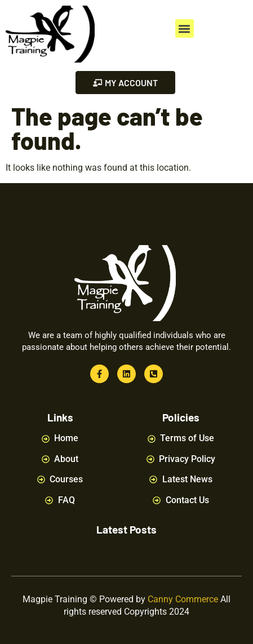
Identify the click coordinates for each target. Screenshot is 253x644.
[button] (185, 28)
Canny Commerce (183, 599)
